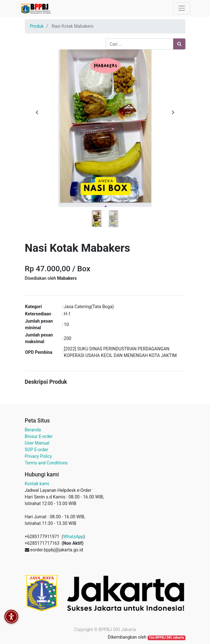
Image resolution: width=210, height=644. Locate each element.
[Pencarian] (179, 44)
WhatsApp (73, 537)
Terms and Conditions (46, 463)
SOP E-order (37, 450)
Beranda (33, 430)
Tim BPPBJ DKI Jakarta (167, 638)
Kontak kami (37, 484)
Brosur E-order (39, 436)
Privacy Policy (38, 456)
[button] (37, 112)
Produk (37, 26)
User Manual (37, 443)
